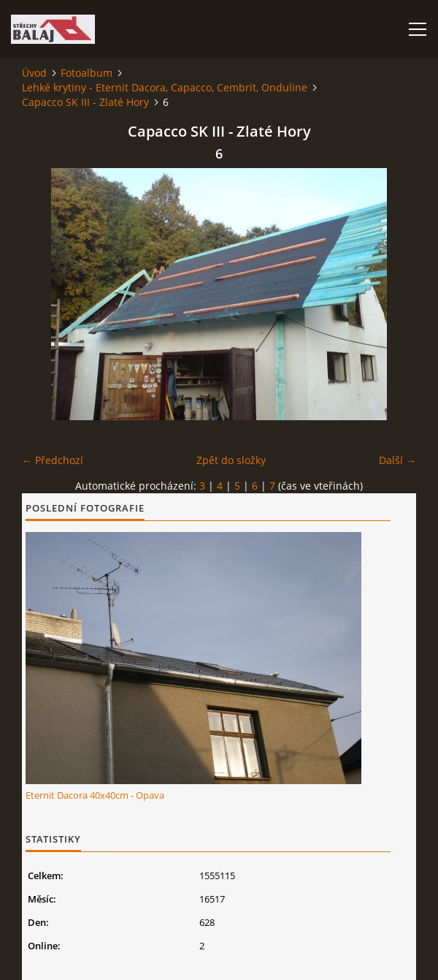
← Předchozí (53, 460)
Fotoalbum (87, 73)
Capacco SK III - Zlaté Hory (85, 102)
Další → (397, 460)
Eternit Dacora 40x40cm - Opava (95, 795)
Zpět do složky (231, 460)
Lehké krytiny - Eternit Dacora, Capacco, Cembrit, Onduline (165, 87)
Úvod (34, 73)
